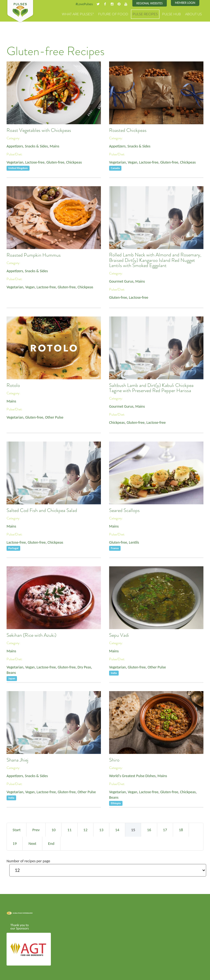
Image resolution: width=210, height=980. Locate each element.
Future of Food (124, 14)
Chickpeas (67, 161)
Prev (36, 829)
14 (117, 829)
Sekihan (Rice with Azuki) (31, 635)
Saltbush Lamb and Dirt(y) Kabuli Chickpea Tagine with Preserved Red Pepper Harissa (151, 387)
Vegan (130, 161)
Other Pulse (49, 416)
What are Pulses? (94, 14)
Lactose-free (32, 161)
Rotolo (13, 385)
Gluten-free (50, 161)
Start (17, 829)
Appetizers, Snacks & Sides (25, 145)
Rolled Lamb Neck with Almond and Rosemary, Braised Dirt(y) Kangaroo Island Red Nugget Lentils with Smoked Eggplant (155, 260)
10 (53, 829)
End (51, 843)
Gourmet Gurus (120, 281)
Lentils (131, 541)
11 (69, 829)
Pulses (20, 11)
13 (101, 829)
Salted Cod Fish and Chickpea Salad (42, 510)
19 (15, 843)
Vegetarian (14, 161)
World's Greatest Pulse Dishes (130, 775)
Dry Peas (76, 666)
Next (32, 843)
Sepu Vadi (119, 635)
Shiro (114, 759)
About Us (195, 14)
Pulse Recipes (152, 14)
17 (165, 829)
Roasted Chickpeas (128, 130)
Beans (88, 666)
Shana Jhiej (17, 759)
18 (181, 829)
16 (149, 829)
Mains (49, 145)
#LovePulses (91, 4)
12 (85, 829)
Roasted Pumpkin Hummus (34, 254)
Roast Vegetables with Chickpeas (39, 130)
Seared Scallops (124, 510)
